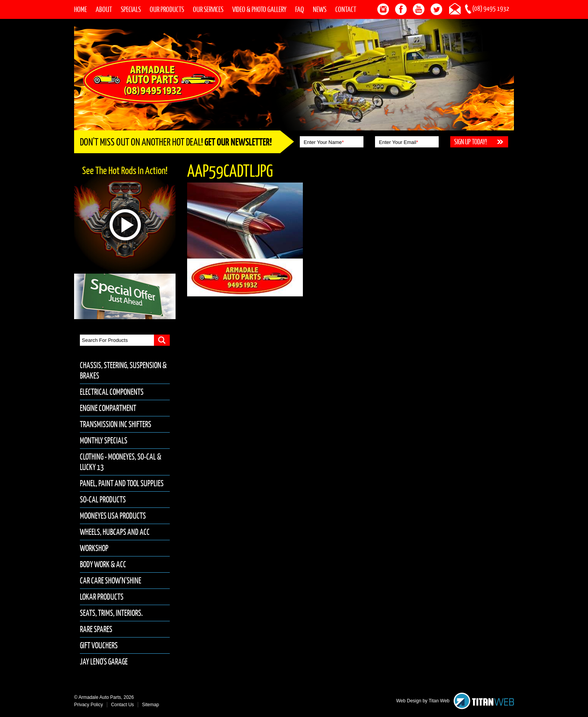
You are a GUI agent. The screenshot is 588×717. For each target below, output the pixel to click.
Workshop (94, 548)
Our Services (208, 9)
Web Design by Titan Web (423, 701)
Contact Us (122, 705)
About (104, 9)
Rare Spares (96, 629)
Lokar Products (102, 597)
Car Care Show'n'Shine (111, 581)
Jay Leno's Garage (104, 662)
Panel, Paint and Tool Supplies (122, 483)
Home (80, 9)
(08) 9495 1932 (491, 8)
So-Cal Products (103, 500)
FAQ (300, 9)
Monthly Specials (104, 441)
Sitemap (150, 705)
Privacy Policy (89, 705)
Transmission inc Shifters (116, 424)
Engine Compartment (108, 408)
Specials (131, 9)
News (320, 9)
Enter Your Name (324, 142)
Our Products (167, 9)
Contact (346, 9)
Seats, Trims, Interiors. (111, 613)
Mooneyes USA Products (113, 516)
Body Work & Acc (103, 564)
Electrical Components (112, 392)
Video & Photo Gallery (259, 9)
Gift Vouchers (99, 645)
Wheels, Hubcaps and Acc (115, 532)
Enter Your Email (399, 142)
